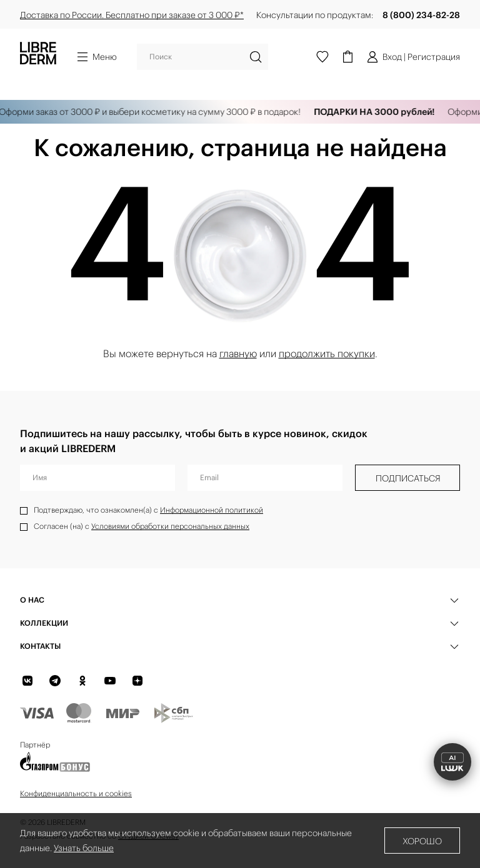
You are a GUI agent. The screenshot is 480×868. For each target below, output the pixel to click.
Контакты (40, 646)
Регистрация (434, 57)
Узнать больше (84, 848)
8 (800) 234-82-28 (421, 15)
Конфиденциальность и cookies (76, 793)
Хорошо (422, 841)
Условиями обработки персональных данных (170, 526)
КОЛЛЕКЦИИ (44, 623)
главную (238, 353)
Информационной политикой (212, 510)
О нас (32, 600)
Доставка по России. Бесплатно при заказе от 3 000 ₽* (132, 15)
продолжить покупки (327, 353)
